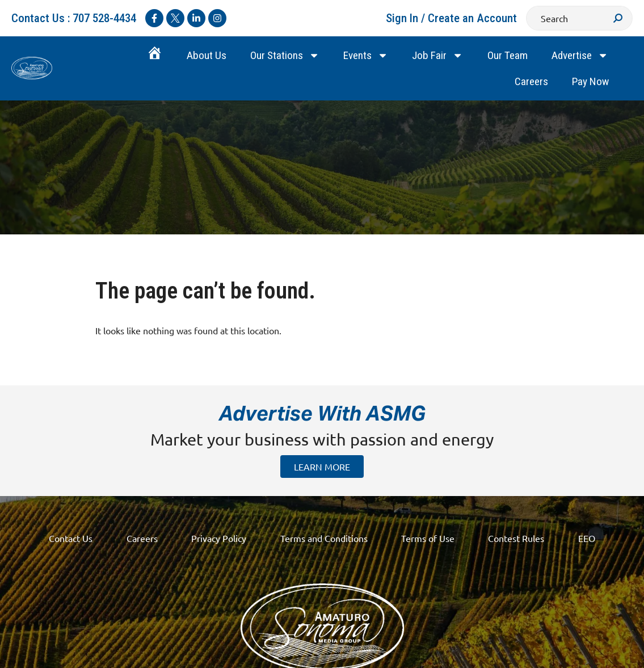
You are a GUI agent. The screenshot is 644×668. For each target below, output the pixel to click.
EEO (588, 538)
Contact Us (70, 538)
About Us (207, 55)
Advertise (580, 55)
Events (366, 55)
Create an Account (472, 18)
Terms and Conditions (324, 538)
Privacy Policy (219, 538)
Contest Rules (517, 538)
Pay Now (590, 81)
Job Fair (437, 55)
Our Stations (285, 55)
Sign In (402, 18)
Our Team (508, 55)
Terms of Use (428, 538)
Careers (531, 81)
